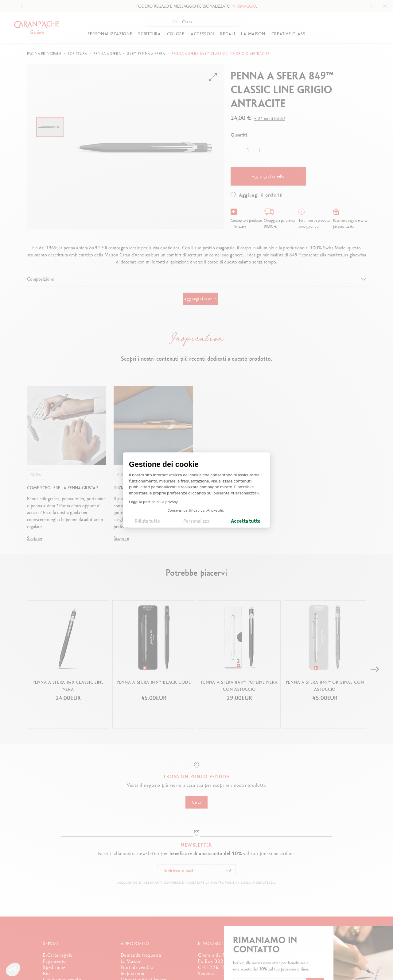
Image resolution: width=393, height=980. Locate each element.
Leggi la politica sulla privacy (153, 502)
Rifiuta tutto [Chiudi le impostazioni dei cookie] (147, 521)
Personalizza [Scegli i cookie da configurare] (196, 521)
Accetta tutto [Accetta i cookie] (246, 521)
